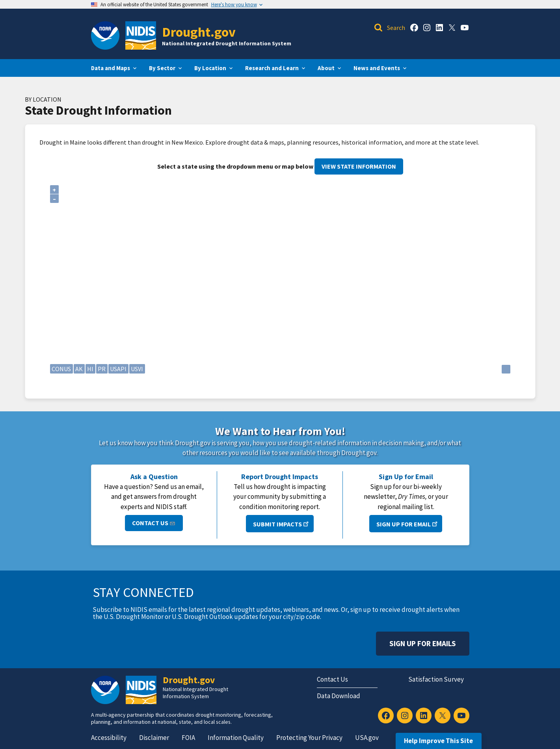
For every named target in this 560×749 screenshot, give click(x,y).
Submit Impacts (282, 523)
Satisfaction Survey (436, 679)
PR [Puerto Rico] (102, 369)
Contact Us (154, 523)
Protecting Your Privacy (309, 738)
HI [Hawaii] (90, 369)
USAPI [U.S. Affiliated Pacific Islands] (118, 369)
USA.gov (367, 738)
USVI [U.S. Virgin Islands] (137, 369)
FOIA (188, 738)
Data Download (339, 696)
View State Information (359, 166)
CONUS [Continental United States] (61, 369)
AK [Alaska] (79, 369)
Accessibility (109, 738)
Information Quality (236, 738)
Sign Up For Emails (423, 643)
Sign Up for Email (408, 523)
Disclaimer (154, 738)
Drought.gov (199, 32)
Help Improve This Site (438, 741)
